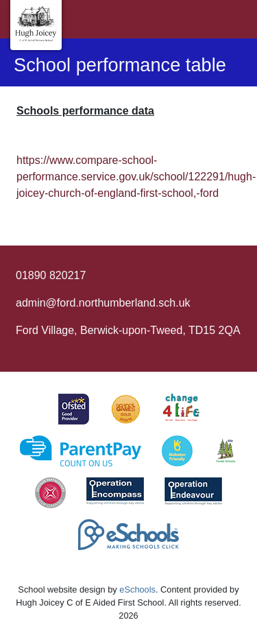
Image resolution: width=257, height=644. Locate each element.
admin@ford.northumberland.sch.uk (103, 303)
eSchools (137, 589)
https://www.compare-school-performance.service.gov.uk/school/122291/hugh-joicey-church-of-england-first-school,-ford (136, 177)
